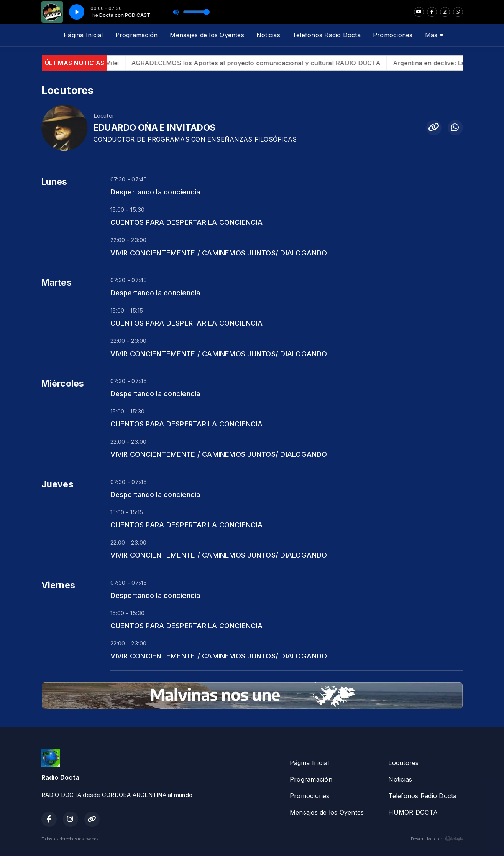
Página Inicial (83, 35)
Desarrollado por (437, 839)
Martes (57, 283)
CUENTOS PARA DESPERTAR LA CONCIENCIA (187, 222)
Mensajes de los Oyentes (207, 35)
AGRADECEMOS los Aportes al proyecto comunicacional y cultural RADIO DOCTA (266, 63)
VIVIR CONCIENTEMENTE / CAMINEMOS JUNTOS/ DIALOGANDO (219, 253)
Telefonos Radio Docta (327, 35)
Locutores (403, 763)
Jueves (57, 484)
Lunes (54, 182)
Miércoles (63, 384)
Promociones (393, 35)
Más (434, 35)
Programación (137, 35)
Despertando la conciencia (155, 192)
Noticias (268, 35)
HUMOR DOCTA (413, 812)
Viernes (58, 585)
